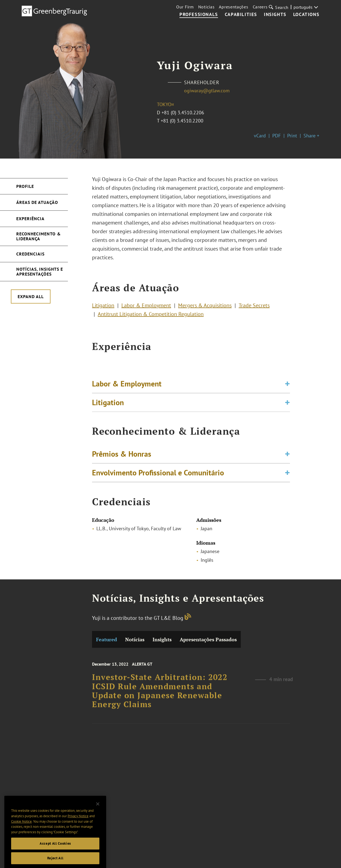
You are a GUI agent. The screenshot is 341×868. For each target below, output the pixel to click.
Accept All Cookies (55, 855)
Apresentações (233, 7)
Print (292, 136)
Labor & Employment (146, 308)
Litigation (103, 308)
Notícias (206, 7)
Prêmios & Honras (122, 457)
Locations (306, 15)
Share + (311, 136)
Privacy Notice (78, 827)
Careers (260, 7)
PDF (277, 136)
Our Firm (185, 7)
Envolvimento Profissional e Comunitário (158, 476)
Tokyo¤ (165, 104)
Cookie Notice (21, 833)
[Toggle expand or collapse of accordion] (287, 389)
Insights (275, 15)
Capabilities (241, 15)
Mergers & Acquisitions (205, 308)
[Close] (98, 815)
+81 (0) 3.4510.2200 (182, 121)
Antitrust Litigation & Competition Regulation (151, 317)
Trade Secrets (254, 308)
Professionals (199, 15)
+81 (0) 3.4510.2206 (183, 113)
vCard (260, 136)
